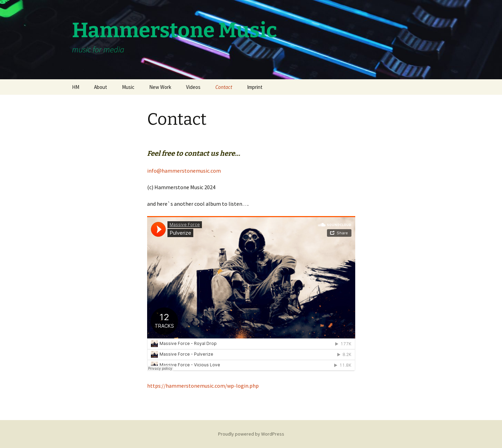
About (101, 87)
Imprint (255, 87)
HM (76, 87)
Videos (193, 87)
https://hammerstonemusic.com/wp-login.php (203, 386)
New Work (160, 87)
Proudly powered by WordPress (251, 434)
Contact (224, 87)
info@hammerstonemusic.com (184, 171)
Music (128, 87)
